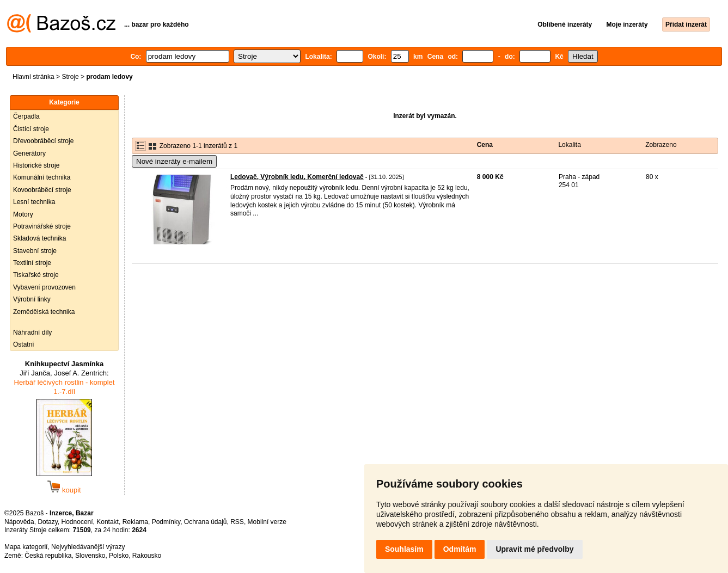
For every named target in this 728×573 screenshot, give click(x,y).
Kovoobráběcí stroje (42, 190)
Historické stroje (36, 165)
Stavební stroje (35, 251)
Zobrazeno (661, 145)
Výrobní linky (32, 299)
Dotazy (47, 522)
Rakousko (147, 556)
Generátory (29, 153)
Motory (23, 214)
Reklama (135, 522)
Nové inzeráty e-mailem (174, 161)
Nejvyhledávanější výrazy (88, 547)
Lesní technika (34, 202)
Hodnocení (77, 522)
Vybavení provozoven (44, 287)
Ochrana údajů (206, 522)
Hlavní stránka (33, 77)
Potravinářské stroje (42, 226)
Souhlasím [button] (404, 549)
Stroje (70, 77)
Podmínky (166, 522)
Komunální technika (42, 177)
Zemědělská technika (44, 312)
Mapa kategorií (26, 547)
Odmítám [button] (460, 549)
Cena (485, 145)
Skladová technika (39, 238)
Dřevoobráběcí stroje (43, 141)
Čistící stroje (31, 129)
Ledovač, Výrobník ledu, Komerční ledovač (297, 177)
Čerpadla (26, 116)
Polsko (119, 556)
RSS (237, 522)
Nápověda (19, 522)
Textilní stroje (32, 263)
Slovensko (90, 556)
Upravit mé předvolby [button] (534, 549)
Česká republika (48, 556)
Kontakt (108, 522)
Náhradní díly (32, 332)
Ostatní (24, 344)
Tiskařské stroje (36, 275)
